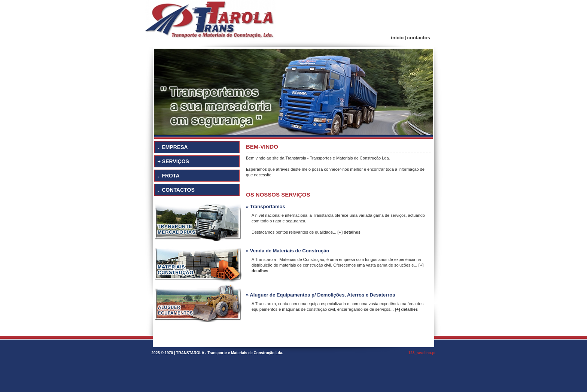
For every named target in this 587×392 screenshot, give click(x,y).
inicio (397, 38)
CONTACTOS (178, 190)
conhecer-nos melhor (343, 169)
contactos (419, 38)
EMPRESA (175, 147)
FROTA (171, 176)
